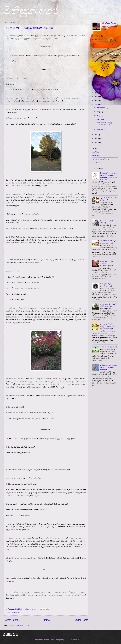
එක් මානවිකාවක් (111, 23)
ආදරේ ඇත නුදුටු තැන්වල (106, 221)
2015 (97, 135)
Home (46, 620)
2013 (97, 143)
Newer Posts (11, 620)
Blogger (83, 640)
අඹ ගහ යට (96, 40)
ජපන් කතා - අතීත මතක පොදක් (107, 262)
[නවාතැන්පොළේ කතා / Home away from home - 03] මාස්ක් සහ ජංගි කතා (109, 176)
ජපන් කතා (16, 613)
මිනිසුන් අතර (31, 11)
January (100, 130)
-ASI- (67, 640)
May (99, 115)
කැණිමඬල (96, 152)
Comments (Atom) (22, 625)
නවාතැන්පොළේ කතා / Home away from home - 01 (109, 367)
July (99, 112)
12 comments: (31, 609)
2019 (97, 93)
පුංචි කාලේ (96, 163)
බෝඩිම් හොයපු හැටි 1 (109, 347)
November (101, 108)
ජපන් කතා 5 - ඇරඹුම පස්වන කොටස (29, 28)
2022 (97, 89)
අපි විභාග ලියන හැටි (108, 241)
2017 (97, 101)
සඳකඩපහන (97, 43)
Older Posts (81, 620)
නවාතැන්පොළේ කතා (100, 159)
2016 (97, 104)
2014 (97, 139)
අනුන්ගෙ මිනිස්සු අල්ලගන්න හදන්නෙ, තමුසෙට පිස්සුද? (108, 326)
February (101, 119)
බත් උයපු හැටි (106, 284)
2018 (97, 97)
